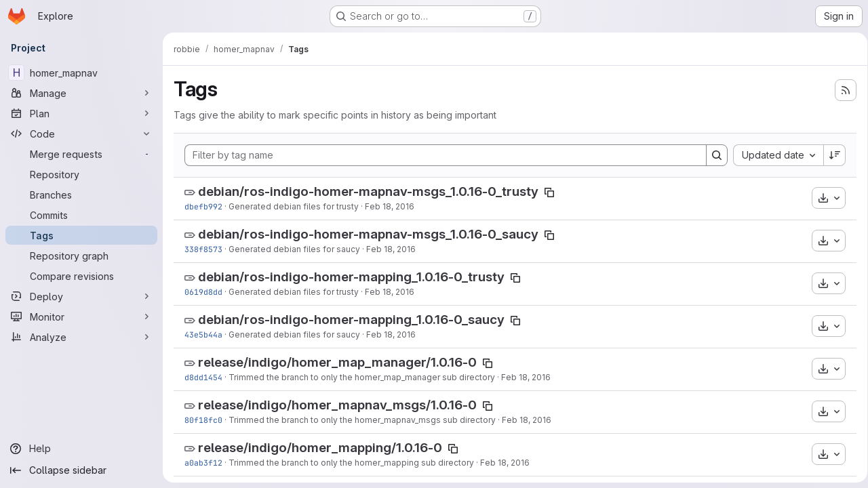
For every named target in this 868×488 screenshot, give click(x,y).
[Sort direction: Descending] (830, 155)
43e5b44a (203, 334)
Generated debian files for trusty (294, 206)
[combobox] (773, 155)
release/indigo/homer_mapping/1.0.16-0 (320, 448)
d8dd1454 (203, 377)
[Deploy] (81, 296)
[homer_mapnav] (81, 73)
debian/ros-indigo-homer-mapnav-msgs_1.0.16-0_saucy (368, 234)
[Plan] (81, 113)
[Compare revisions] (81, 276)
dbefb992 (203, 206)
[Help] (81, 449)
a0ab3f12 (203, 463)
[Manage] (81, 93)
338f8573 (203, 249)
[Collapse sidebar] (81, 470)
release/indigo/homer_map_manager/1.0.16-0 (337, 362)
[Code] (81, 134)
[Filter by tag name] (443, 155)
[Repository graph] (81, 256)
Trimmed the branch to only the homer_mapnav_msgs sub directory (362, 420)
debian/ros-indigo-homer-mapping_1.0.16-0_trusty (351, 277)
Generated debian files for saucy (294, 249)
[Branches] (81, 195)
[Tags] (81, 235)
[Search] (712, 155)
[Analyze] (81, 337)
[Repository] (81, 174)
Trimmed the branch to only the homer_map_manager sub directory (362, 377)
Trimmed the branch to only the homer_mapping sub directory (351, 463)
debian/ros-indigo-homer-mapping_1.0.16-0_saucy (351, 320)
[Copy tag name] (549, 192)
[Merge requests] (81, 154)
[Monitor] (81, 317)
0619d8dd (203, 292)
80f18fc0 (203, 420)
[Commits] (81, 215)
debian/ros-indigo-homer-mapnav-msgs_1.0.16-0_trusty (368, 191)
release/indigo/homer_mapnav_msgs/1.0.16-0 (337, 405)
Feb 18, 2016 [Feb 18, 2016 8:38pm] (390, 206)
